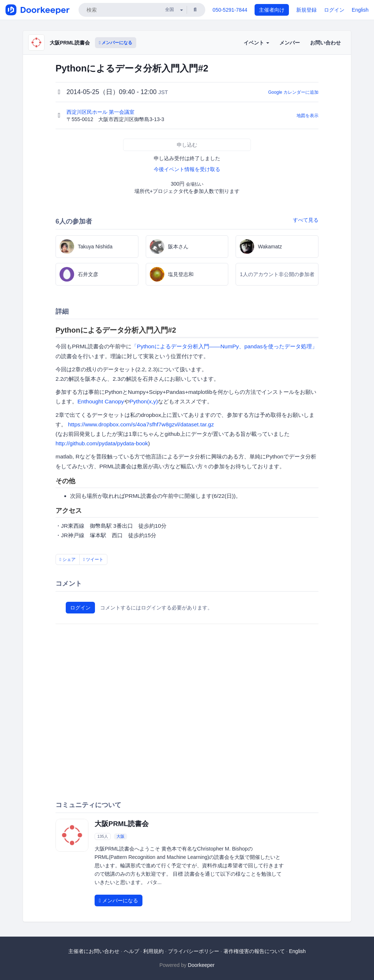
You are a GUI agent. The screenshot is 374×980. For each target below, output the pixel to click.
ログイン (334, 10)
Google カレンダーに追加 (293, 92)
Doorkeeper (201, 965)
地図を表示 (308, 116)
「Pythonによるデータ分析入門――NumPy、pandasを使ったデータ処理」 (225, 346)
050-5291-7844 (230, 10)
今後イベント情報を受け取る (187, 169)
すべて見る (306, 220)
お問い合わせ (325, 43)
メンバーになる (116, 43)
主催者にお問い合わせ (94, 951)
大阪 (121, 836)
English (360, 10)
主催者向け (272, 10)
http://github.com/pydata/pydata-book (102, 443)
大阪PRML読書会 (70, 43)
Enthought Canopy (101, 401)
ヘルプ (131, 951)
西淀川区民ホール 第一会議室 (101, 112)
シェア (68, 559)
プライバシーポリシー (194, 951)
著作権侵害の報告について (254, 951)
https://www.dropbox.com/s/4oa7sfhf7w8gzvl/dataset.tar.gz (141, 424)
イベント (256, 43)
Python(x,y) (144, 401)
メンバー (290, 43)
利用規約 (153, 951)
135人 (102, 836)
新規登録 (306, 10)
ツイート (93, 559)
